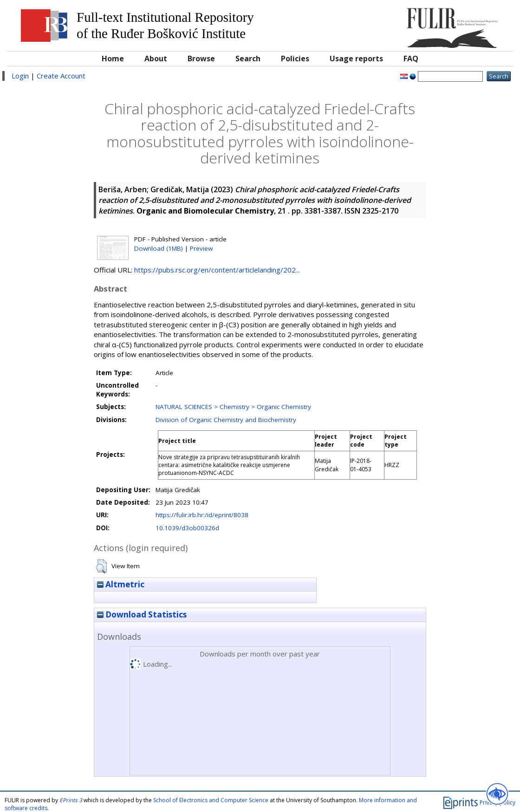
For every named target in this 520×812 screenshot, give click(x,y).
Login (20, 76)
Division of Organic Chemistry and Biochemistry (226, 420)
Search (248, 58)
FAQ (411, 58)
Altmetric (121, 584)
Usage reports (356, 58)
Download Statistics (142, 614)
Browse (201, 58)
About (156, 58)
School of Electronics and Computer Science (211, 800)
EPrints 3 (71, 800)
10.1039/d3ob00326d (187, 528)
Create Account (61, 76)
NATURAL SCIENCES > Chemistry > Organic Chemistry (233, 407)
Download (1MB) (159, 248)
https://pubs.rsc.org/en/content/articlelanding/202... (217, 270)
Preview (201, 248)
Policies (295, 58)
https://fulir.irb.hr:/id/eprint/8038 (202, 515)
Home (113, 58)
